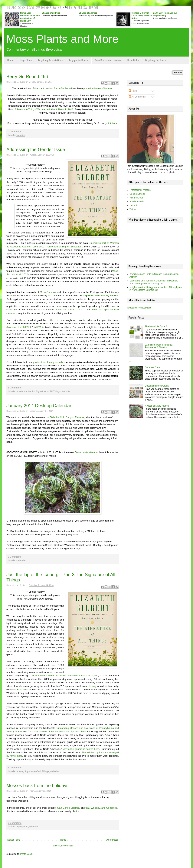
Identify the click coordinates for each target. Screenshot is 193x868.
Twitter (133, 209)
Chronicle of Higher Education (64, 247)
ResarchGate (136, 198)
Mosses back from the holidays (37, 785)
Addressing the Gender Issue (36, 149)
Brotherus (22, 689)
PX (71, 8)
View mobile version (63, 846)
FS (9, 8)
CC (19, 8)
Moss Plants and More (62, 39)
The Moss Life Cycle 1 (156, 326)
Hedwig (92, 686)
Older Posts (112, 840)
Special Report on (100, 243)
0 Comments (15, 132)
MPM (65, 8)
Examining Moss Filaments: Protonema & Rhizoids (159, 346)
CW (38, 8)
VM (96, 8)
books (31, 391)
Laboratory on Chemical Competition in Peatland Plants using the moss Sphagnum (154, 282)
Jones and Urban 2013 (69, 310)
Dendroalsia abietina (86, 452)
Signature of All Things (48, 391)
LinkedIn (134, 205)
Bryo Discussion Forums (108, 60)
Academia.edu (137, 201)
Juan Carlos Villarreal (68, 808)
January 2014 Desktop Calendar (39, 406)
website (21, 135)
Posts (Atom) (27, 854)
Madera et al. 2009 (18, 327)
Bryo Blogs (26, 60)
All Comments (137, 97)
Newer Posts (14, 840)
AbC (14, 8)
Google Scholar (137, 194)
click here (112, 123)
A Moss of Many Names (157, 406)
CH (24, 8)
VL (33, 8)
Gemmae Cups (153, 367)
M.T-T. (39, 327)
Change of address (51, 13)
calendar (21, 560)
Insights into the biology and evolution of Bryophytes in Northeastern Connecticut (156, 289)
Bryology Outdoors (156, 60)
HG (59, 8)
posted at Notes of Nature (98, 88)
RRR (80, 8)
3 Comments (15, 768)
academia (22, 391)
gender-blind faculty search (48, 362)
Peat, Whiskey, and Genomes (101, 808)
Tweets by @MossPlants (139, 308)
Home (10, 60)
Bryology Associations (51, 60)
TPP (91, 8)
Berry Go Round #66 (27, 76)
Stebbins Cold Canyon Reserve (67, 417)
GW (54, 8)
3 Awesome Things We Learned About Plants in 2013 (44, 109)
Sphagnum (22, 827)
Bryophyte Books (79, 60)
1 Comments (15, 388)
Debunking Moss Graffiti (157, 386)
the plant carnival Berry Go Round (53, 88)
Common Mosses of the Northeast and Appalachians (57, 731)
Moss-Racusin (48, 292)
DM (43, 8)
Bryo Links (133, 60)
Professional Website (140, 190)
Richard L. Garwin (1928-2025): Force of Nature (142, 15)
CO (29, 8)
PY (75, 8)
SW (85, 8)
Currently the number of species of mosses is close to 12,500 (64, 675)
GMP (49, 8)
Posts (133, 91)
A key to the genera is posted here (80, 749)
